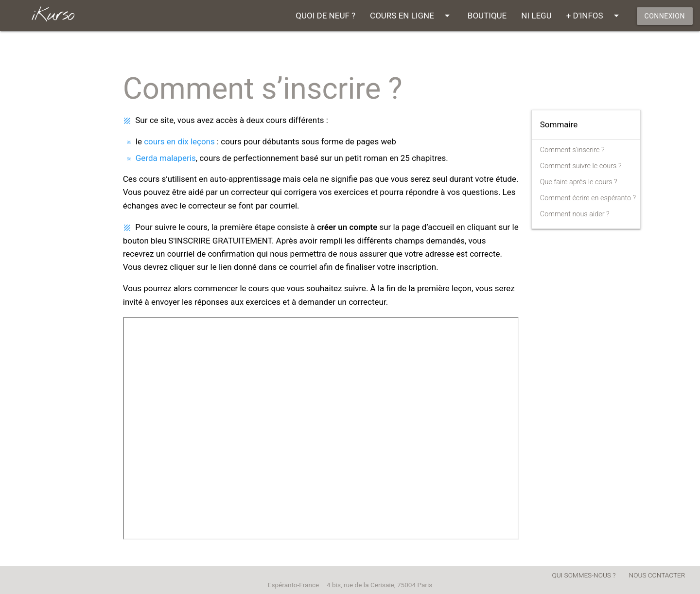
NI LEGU (536, 16)
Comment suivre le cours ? (581, 166)
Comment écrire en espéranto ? (588, 198)
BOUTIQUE (487, 16)
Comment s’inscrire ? (572, 150)
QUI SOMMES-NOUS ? (584, 575)
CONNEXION (665, 16)
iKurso (53, 15)
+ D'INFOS (594, 16)
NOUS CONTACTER (657, 575)
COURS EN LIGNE (411, 16)
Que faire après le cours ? (579, 182)
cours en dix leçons (179, 141)
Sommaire (559, 124)
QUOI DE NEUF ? (325, 16)
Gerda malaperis (166, 158)
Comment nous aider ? (575, 214)
